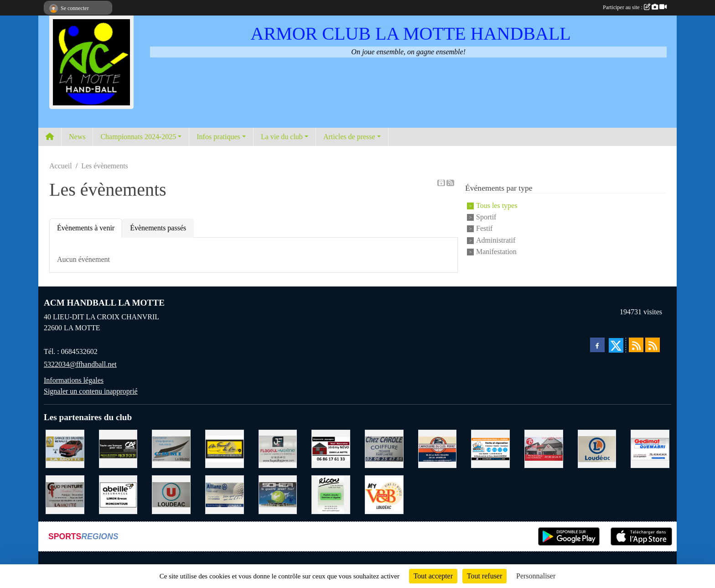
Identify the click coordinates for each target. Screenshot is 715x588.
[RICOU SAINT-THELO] (331, 494)
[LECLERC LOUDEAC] (597, 448)
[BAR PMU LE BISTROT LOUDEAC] (544, 448)
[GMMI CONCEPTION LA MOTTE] (171, 448)
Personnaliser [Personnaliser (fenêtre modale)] (536, 576)
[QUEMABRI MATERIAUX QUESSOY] (650, 448)
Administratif (496, 240)
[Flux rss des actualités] (636, 345)
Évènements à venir (86, 228)
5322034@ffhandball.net (80, 364)
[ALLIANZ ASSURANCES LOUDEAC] (225, 494)
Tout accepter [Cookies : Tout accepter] (433, 576)
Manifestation (496, 252)
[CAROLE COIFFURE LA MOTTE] (384, 448)
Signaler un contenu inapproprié (91, 391)
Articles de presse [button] (349, 137)
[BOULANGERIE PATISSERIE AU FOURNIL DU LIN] (225, 448)
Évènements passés (158, 228)
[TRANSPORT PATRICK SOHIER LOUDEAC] (278, 494)
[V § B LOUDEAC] (384, 494)
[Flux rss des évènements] (653, 345)
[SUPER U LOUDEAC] (171, 494)
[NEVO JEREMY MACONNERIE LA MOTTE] (331, 448)
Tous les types (497, 206)
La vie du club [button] (282, 137)
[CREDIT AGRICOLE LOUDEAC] (118, 448)
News (77, 137)
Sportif (486, 217)
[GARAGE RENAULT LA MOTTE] (65, 448)
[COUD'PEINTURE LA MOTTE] (65, 494)
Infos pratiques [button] (218, 137)
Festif (484, 229)
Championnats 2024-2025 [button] (138, 137)
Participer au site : (635, 7)
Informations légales (74, 380)
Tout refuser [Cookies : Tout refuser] (485, 576)
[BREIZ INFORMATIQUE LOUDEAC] (490, 448)
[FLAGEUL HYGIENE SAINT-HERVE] (278, 448)
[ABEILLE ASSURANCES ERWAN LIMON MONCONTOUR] (118, 494)
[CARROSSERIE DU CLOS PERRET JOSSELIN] (438, 448)
